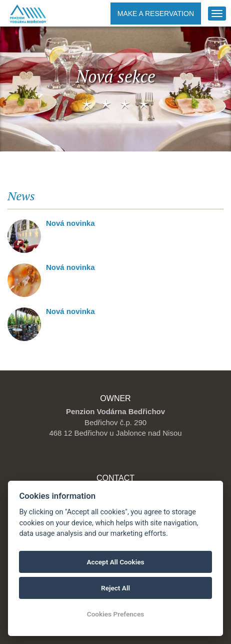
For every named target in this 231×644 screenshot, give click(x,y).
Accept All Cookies (116, 562)
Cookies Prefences (115, 614)
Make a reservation (156, 14)
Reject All (115, 588)
